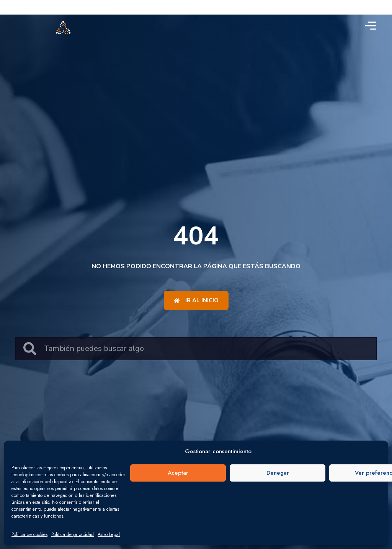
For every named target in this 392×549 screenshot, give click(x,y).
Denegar (278, 473)
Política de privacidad (73, 534)
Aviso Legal (109, 534)
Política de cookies (29, 534)
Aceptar (178, 473)
